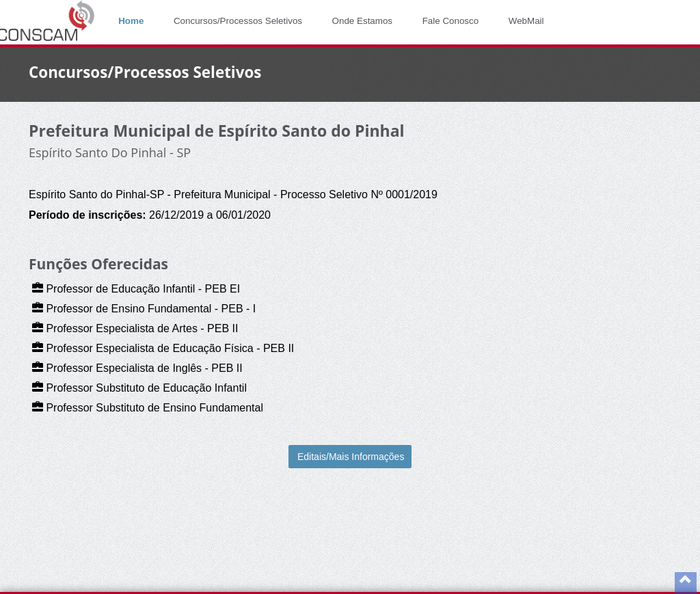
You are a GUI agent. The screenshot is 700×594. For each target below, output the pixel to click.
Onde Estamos (362, 21)
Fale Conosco (451, 21)
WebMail (526, 21)
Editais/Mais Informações (351, 457)
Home (131, 21)
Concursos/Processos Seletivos (238, 21)
